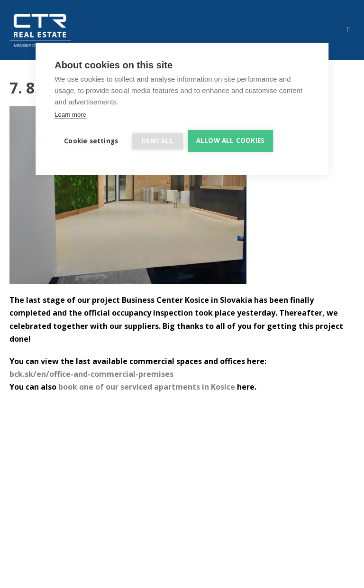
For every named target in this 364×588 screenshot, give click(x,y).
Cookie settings (91, 141)
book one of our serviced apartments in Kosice (147, 387)
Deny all (158, 141)
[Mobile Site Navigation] (348, 30)
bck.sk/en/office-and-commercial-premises (91, 374)
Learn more (70, 115)
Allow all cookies (230, 140)
